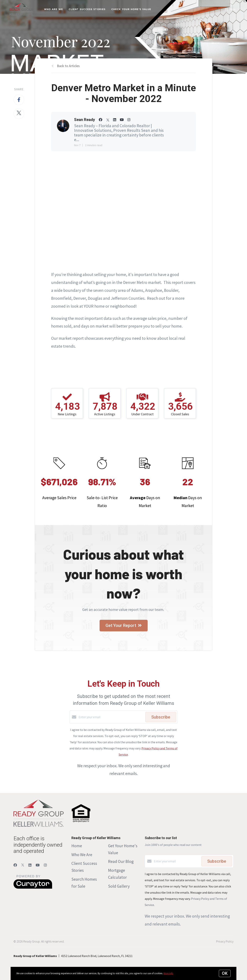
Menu (230, 10)
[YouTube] (38, 865)
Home (77, 846)
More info (168, 973)
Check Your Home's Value (131, 9)
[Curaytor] (33, 888)
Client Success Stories (87, 9)
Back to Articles (68, 66)
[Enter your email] (111, 717)
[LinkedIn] (30, 865)
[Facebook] (15, 865)
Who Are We (53, 9)
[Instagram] (45, 865)
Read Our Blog (121, 861)
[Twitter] (23, 865)
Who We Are (82, 855)
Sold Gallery (119, 886)
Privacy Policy (225, 941)
